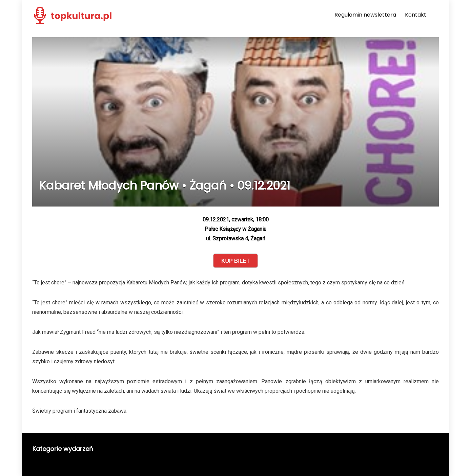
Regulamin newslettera (365, 15)
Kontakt (416, 15)
